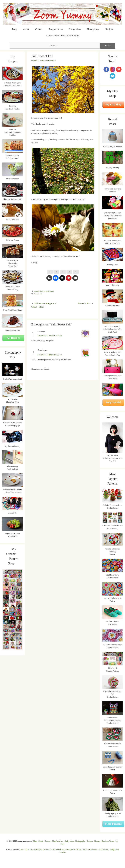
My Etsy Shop (113, 105)
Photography (93, 29)
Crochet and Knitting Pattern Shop (62, 35)
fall (42, 291)
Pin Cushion (104, 850)
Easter (85, 850)
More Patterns (113, 824)
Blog (14, 29)
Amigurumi (114, 850)
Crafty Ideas (75, 29)
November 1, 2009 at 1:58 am (50, 336)
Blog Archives (56, 29)
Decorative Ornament (42, 850)
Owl (22, 850)
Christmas (29, 850)
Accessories (70, 850)
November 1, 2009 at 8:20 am (50, 355)
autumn (37, 291)
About (26, 29)
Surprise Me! (113, 402)
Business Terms (108, 841)
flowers (46, 291)
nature (52, 291)
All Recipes (13, 338)
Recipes (109, 29)
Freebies (63, 852)
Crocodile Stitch (58, 850)
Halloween (93, 850)
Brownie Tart (84, 303)
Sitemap (97, 841)
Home (79, 850)
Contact (39, 29)
